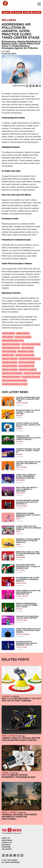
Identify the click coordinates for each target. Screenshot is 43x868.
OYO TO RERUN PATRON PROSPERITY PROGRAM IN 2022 (19, 776)
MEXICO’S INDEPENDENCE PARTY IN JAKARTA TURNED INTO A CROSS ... (27, 605)
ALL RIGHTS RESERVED (11, 862)
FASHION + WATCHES (22, 403)
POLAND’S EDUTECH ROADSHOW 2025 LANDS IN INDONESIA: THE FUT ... (26, 643)
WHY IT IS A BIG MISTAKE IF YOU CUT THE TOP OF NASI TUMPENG (21, 700)
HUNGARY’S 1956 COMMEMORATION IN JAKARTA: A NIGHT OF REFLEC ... (28, 438)
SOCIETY (6, 13)
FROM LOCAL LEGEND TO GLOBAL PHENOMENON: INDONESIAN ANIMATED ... (26, 477)
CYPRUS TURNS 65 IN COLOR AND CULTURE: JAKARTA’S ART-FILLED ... (28, 425)
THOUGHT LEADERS (21, 467)
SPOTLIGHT (17, 13)
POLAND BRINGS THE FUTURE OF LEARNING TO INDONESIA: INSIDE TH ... (28, 580)
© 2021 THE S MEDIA (9, 860)
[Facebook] (31, 86)
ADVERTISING (7, 840)
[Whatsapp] (27, 86)
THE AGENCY (7, 849)
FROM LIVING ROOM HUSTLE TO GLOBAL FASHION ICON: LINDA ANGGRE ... (28, 631)
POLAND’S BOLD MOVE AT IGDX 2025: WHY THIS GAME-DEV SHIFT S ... (28, 464)
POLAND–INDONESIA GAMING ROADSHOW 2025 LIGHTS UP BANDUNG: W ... (27, 502)
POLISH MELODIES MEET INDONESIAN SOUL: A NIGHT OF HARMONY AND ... (28, 567)
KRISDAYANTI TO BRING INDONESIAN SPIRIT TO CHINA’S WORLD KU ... (28, 515)
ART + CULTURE (20, 570)
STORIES (27, 13)
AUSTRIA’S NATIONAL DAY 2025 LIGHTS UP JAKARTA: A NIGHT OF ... (28, 451)
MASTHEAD (6, 845)
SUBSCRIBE (6, 847)
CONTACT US (7, 843)
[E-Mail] (40, 86)
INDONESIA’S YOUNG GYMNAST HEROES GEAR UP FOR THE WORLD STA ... (28, 541)
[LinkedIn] (34, 86)
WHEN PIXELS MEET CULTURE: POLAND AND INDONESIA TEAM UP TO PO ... (28, 554)
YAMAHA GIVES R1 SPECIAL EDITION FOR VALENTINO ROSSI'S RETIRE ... (21, 739)
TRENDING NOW (20, 493)
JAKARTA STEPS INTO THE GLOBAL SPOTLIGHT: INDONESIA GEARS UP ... (29, 528)
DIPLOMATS (19, 416)
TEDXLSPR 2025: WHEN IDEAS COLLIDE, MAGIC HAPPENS (27, 617)
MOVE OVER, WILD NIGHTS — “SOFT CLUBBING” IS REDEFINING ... (27, 489)
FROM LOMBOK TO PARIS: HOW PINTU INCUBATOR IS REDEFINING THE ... (28, 592)
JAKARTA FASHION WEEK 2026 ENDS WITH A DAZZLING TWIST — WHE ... (28, 399)
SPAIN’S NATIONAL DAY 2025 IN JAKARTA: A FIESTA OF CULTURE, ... (28, 412)
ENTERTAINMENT (21, 480)
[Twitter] (37, 86)
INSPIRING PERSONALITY (23, 634)
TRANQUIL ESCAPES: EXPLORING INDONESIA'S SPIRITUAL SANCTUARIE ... (19, 817)
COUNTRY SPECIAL (21, 583)
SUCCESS (37, 13)
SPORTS (18, 519)
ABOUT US (6, 838)
